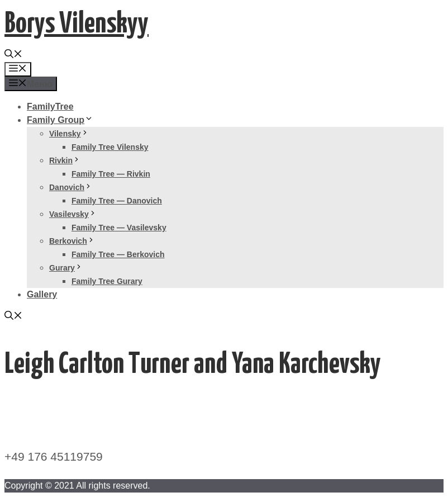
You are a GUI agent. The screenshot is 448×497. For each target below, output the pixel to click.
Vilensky (69, 134)
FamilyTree (50, 106)
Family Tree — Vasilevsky (119, 228)
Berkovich (72, 241)
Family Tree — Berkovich (118, 254)
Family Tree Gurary (107, 281)
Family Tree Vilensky (110, 147)
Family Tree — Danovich (117, 201)
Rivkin (65, 160)
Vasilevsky (73, 214)
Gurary (66, 268)
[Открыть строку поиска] (13, 55)
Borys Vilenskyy (77, 24)
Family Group (60, 120)
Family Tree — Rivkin (111, 174)
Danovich (71, 187)
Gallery (42, 294)
